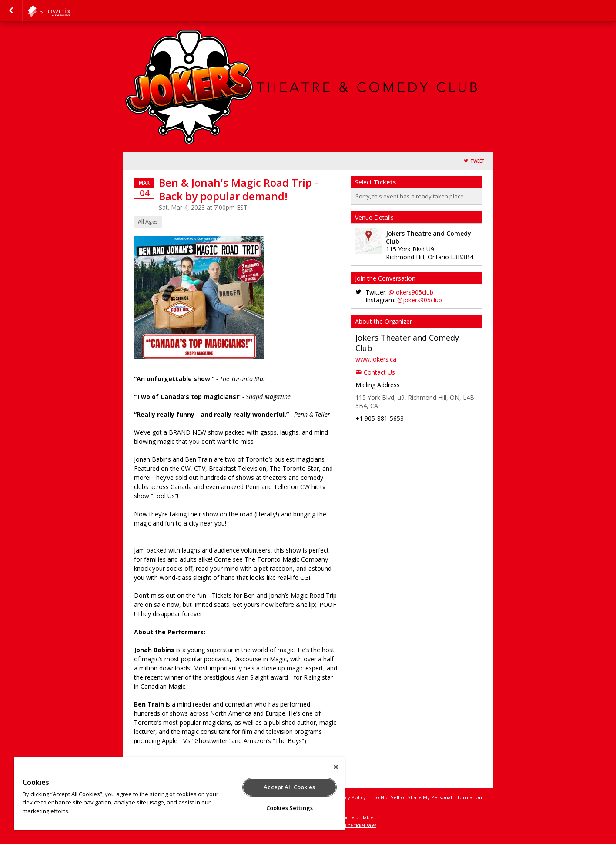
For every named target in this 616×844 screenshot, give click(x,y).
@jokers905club (411, 292)
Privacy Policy (350, 797)
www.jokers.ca (376, 359)
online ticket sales (358, 825)
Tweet (477, 161)
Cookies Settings (290, 808)
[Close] (336, 767)
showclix (70, 11)
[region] (179, 794)
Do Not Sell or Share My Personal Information (427, 797)
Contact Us (379, 372)
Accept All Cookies (289, 787)
